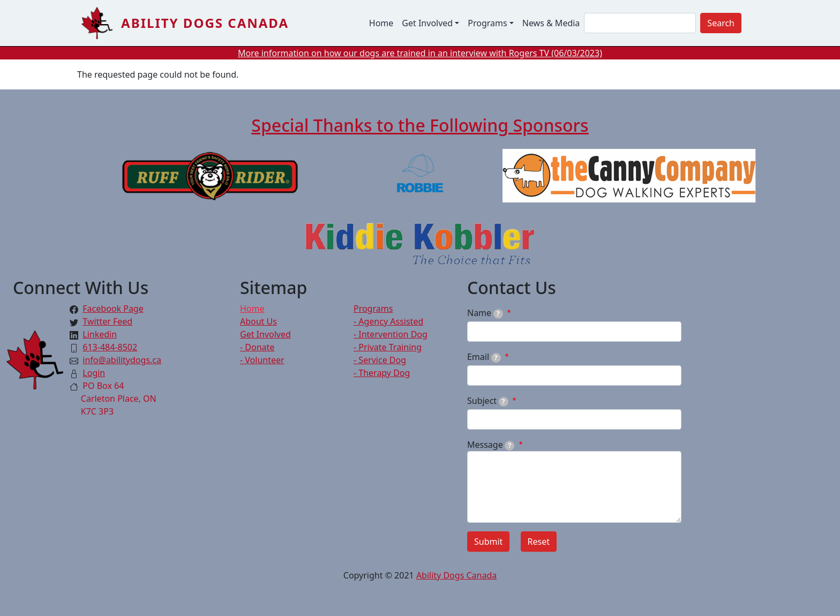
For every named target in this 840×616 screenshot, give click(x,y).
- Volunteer (262, 360)
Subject (488, 401)
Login (94, 373)
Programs (373, 309)
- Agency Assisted (388, 321)
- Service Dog (380, 360)
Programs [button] (487, 23)
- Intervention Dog (391, 334)
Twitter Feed (107, 321)
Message (491, 445)
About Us (258, 321)
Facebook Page (113, 309)
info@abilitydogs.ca (122, 360)
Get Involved (265, 334)
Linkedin (100, 334)
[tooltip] (498, 314)
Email (484, 357)
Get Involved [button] (427, 23)
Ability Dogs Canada (205, 23)
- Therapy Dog (382, 373)
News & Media (551, 23)
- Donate (257, 347)
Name (485, 313)
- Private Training (388, 347)
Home (381, 23)
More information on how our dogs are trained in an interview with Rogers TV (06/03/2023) (420, 53)
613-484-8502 (110, 347)
